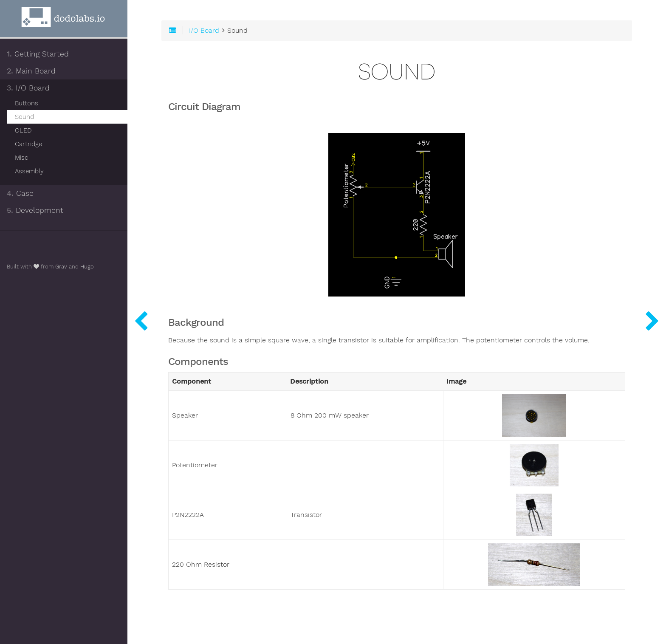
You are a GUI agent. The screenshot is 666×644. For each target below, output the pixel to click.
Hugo (87, 267)
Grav (61, 267)
